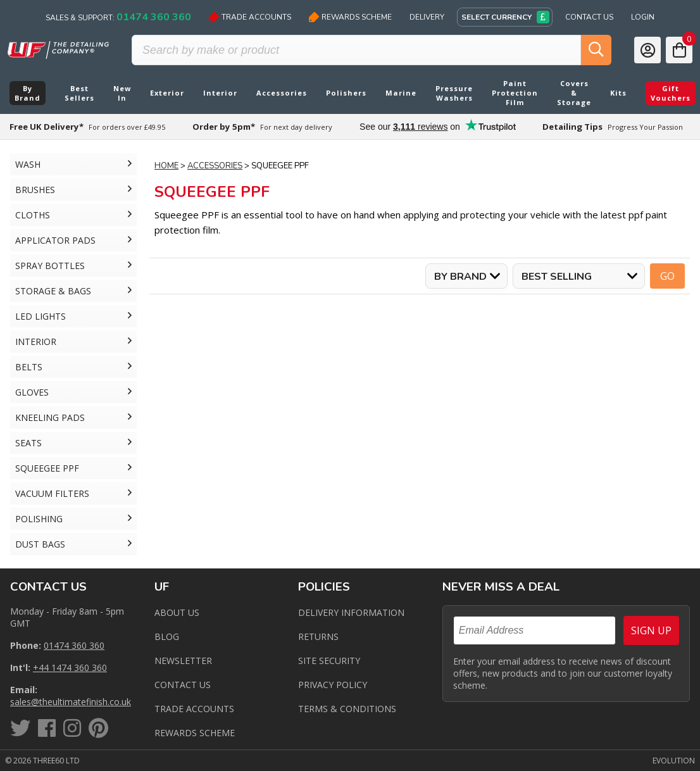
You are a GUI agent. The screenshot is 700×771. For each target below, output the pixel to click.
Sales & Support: (118, 17)
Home (166, 166)
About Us (177, 612)
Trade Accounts (250, 17)
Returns (318, 636)
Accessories (215, 166)
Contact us (183, 685)
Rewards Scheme (350, 17)
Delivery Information (351, 612)
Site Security (329, 661)
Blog (167, 636)
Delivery (427, 17)
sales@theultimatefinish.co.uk (71, 702)
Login (643, 17)
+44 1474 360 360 (70, 668)
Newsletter (183, 661)
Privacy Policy (333, 685)
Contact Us (589, 17)
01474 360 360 (74, 645)
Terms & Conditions (347, 709)
